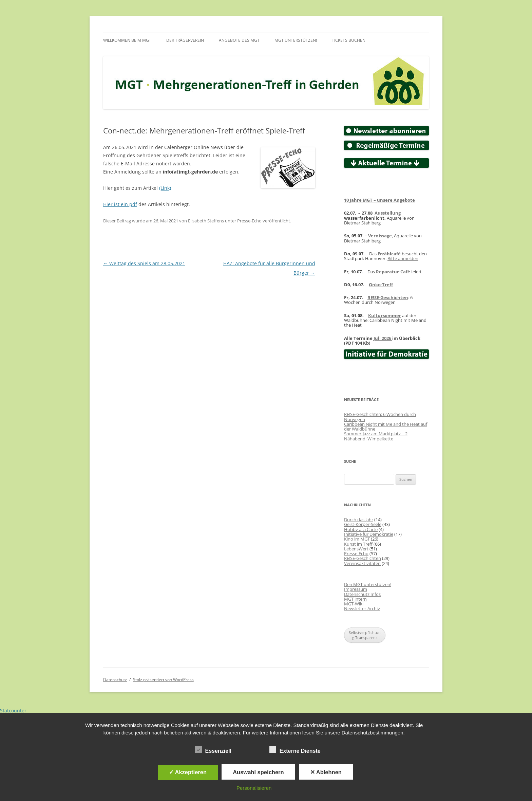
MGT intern (355, 599)
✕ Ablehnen (326, 772)
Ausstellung (388, 213)
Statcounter (13, 711)
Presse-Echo (249, 221)
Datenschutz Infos (362, 594)
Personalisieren (254, 788)
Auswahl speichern (258, 772)
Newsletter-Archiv (362, 608)
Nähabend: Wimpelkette (369, 439)
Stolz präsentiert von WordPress (163, 680)
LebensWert (356, 549)
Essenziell (213, 750)
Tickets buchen (349, 40)
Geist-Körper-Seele (363, 524)
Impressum (356, 589)
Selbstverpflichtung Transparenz (365, 635)
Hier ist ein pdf (120, 204)
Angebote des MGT (239, 40)
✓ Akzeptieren (188, 772)
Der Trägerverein (185, 40)
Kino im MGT (357, 539)
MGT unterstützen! (296, 40)
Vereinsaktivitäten (362, 563)
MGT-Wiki (354, 604)
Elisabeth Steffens (206, 221)
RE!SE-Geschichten (388, 297)
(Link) (165, 188)
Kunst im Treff (358, 544)
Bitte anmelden (403, 258)
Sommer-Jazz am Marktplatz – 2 (376, 434)
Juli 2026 (383, 338)
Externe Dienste (295, 750)
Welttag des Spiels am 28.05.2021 (144, 263)
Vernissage (380, 236)
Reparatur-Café (393, 272)
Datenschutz (115, 680)
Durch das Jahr (359, 520)
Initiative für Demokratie (369, 534)
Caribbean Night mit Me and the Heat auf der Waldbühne (386, 426)
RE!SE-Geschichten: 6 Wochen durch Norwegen (380, 417)
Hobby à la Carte (361, 529)
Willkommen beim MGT (127, 40)
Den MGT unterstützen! (368, 584)
